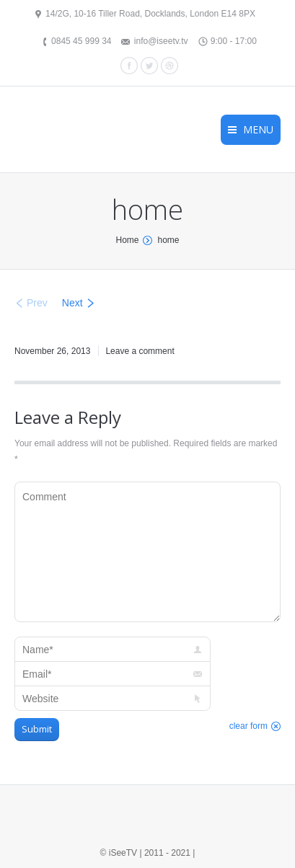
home (168, 240)
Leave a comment (140, 351)
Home (127, 240)
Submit (37, 729)
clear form (248, 726)
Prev (37, 303)
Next (72, 303)
